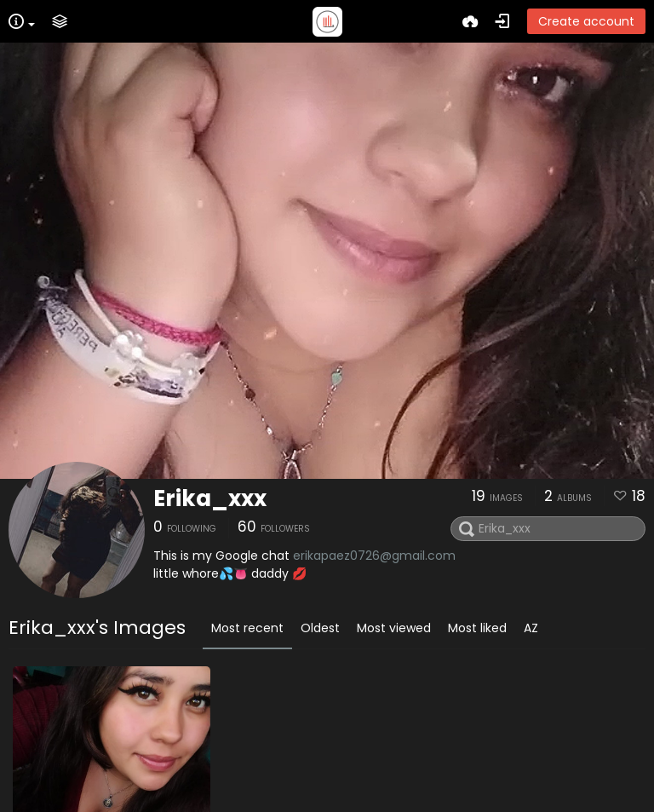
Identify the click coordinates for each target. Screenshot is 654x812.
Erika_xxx (210, 498)
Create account (586, 21)
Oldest (320, 628)
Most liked (477, 628)
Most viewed (394, 628)
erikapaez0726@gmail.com (374, 556)
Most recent (247, 628)
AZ (531, 628)
